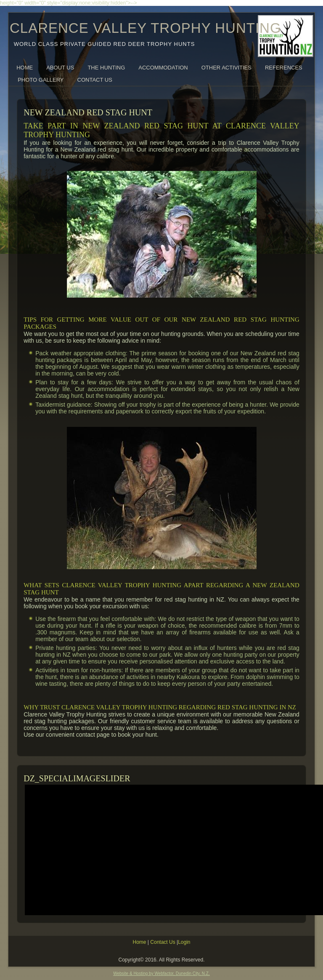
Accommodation (163, 68)
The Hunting (106, 68)
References (284, 68)
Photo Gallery (41, 80)
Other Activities (226, 68)
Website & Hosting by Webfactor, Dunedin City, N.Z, (161, 973)
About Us (60, 68)
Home (25, 68)
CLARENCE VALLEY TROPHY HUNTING (146, 28)
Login (184, 942)
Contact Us (95, 80)
